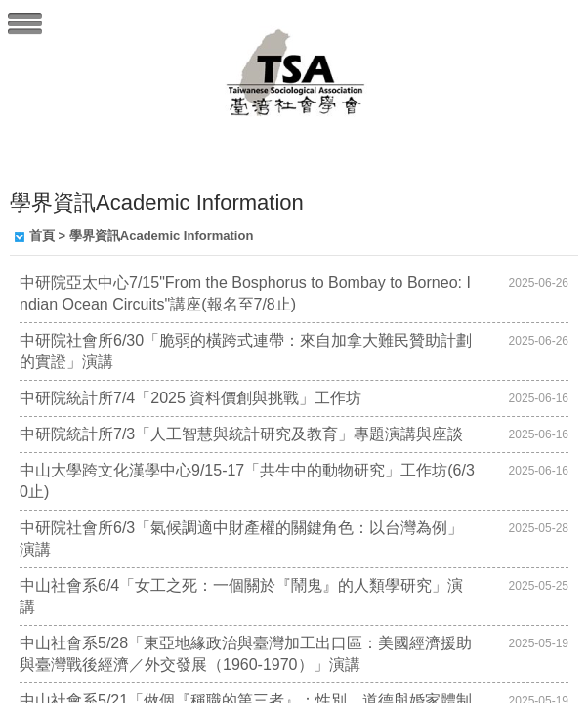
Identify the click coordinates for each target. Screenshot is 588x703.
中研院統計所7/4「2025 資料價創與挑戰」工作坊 (190, 398)
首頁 (42, 236)
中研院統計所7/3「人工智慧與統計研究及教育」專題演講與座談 (241, 434)
